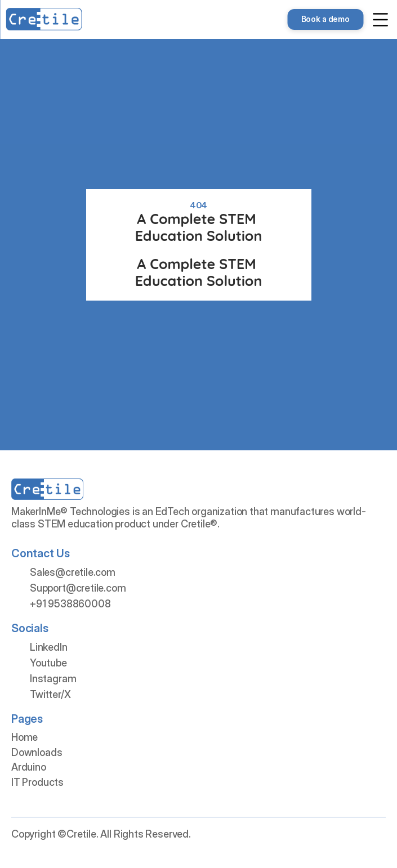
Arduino (29, 767)
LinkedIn (49, 647)
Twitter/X (50, 694)
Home (24, 737)
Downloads (37, 752)
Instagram (53, 679)
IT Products (37, 782)
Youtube (48, 663)
